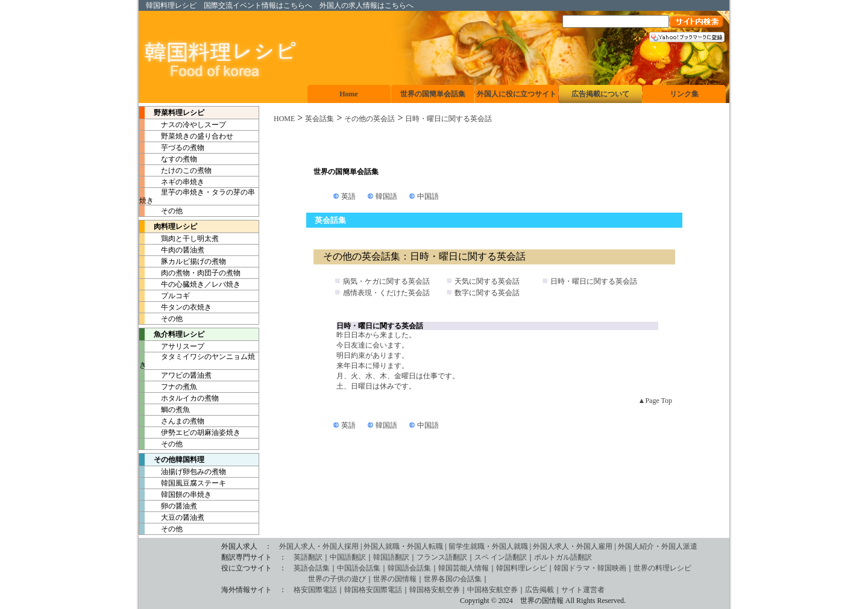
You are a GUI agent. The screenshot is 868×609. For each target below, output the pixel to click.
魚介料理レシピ (172, 334)
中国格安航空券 (492, 590)
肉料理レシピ (168, 226)
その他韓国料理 (172, 460)
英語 (348, 196)
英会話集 (319, 119)
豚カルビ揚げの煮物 (183, 261)
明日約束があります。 (373, 355)
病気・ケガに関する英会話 (386, 281)
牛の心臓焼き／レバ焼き (190, 284)
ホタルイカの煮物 (179, 398)
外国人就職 (382, 546)
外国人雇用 (594, 546)
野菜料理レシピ (172, 113)
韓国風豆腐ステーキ (183, 483)
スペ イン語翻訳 (501, 557)
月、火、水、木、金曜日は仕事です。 (398, 376)
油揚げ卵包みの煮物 (183, 472)
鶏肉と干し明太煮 (179, 239)
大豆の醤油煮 (172, 517)
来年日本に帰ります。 (373, 366)
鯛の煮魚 (165, 410)
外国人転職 (425, 546)
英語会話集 (312, 568)
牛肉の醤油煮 (172, 250)
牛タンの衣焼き (175, 307)
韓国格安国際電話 (373, 590)
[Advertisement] (494, 145)
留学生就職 (467, 546)
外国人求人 (297, 546)
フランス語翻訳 (442, 557)
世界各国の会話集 (453, 579)
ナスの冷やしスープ (183, 125)
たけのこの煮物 (175, 170)
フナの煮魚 (168, 387)
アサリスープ (172, 346)
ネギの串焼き (172, 182)
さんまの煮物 (172, 421)
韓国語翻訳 (391, 557)
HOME (284, 119)
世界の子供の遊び (254, 579)
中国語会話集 (359, 568)
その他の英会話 (370, 119)
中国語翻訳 (348, 557)
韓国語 (386, 196)
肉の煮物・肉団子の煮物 (190, 273)
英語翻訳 (308, 557)
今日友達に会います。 (373, 345)
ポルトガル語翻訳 (563, 557)
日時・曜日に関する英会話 (448, 119)
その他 (161, 211)
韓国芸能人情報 (464, 568)
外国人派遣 (679, 546)
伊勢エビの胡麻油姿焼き (190, 433)
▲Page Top (655, 401)
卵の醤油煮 (168, 506)
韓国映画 (612, 568)
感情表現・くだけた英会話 (386, 293)
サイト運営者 (583, 590)
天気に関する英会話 (487, 281)
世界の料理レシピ (662, 568)
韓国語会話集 (409, 568)
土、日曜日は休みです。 (376, 386)
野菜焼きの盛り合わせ (186, 136)
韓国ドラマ (572, 568)
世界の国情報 (395, 579)
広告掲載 (539, 590)
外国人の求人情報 (348, 5)
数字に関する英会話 (487, 293)
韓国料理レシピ (171, 5)
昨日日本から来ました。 (376, 335)
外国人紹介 (636, 546)
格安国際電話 (315, 590)
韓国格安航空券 (435, 590)
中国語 (428, 196)
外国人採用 (341, 546)
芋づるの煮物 (172, 148)
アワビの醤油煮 (175, 375)
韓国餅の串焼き (175, 495)
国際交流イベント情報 (240, 5)
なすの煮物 (168, 159)
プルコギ (165, 296)
